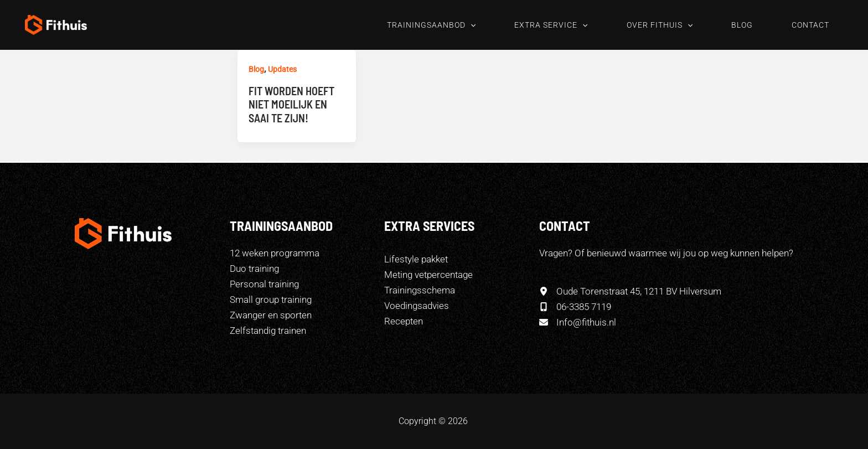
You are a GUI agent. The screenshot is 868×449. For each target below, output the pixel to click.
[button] (471, 25)
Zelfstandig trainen (268, 331)
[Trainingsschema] (420, 290)
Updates (282, 69)
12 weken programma (275, 253)
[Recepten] (404, 321)
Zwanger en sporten (271, 315)
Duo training (254, 269)
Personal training (264, 284)
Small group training (271, 300)
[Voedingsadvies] (417, 306)
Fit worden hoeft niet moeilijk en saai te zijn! (291, 104)
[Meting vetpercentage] (428, 275)
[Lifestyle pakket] (416, 259)
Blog (256, 69)
